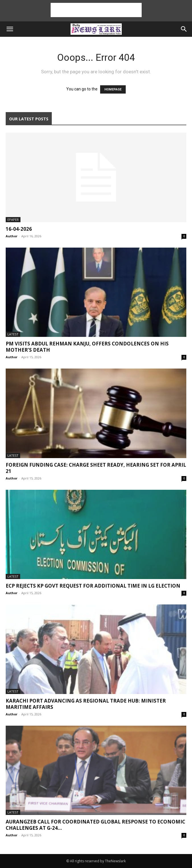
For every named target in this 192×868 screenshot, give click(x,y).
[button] (10, 29)
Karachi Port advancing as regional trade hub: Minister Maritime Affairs (86, 704)
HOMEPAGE (113, 89)
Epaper (13, 219)
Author (12, 236)
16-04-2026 (19, 229)
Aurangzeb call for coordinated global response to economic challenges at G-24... (95, 825)
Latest (13, 334)
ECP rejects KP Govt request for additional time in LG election (93, 586)
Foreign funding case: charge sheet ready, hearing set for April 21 (96, 468)
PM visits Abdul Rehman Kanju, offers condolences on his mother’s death (87, 347)
